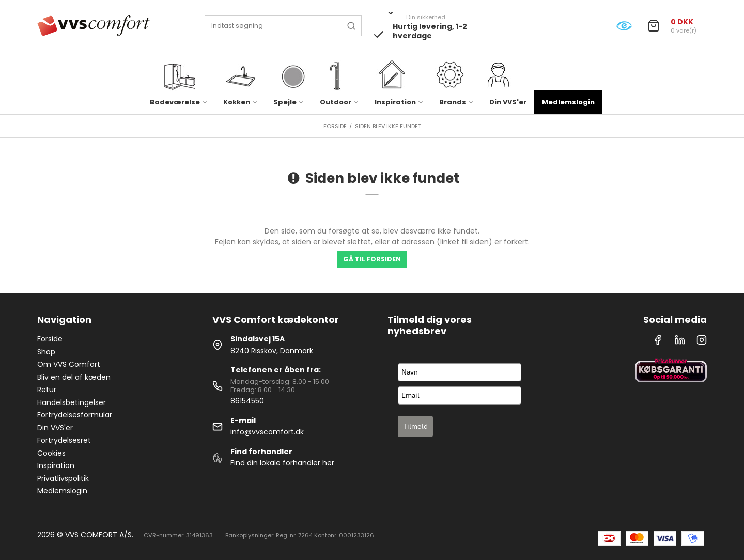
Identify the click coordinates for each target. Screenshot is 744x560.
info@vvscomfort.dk (267, 432)
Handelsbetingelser (72, 402)
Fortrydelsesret (64, 440)
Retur (47, 390)
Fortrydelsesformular (75, 415)
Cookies (51, 453)
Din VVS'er (508, 102)
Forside (50, 339)
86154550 (247, 401)
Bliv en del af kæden (74, 377)
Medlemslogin (568, 102)
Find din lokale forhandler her (282, 463)
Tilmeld (415, 426)
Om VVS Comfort (69, 364)
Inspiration (56, 465)
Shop (46, 352)
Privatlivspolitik (63, 478)
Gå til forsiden (372, 259)
